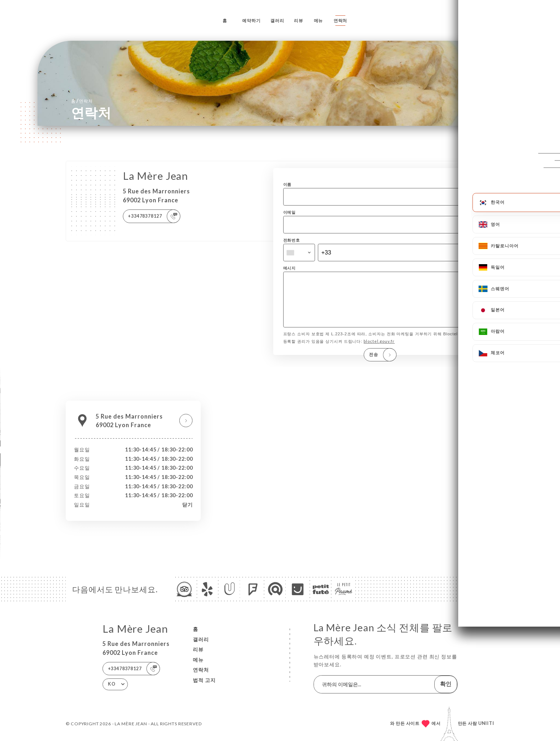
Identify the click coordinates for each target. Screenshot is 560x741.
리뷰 (299, 21)
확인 (446, 684)
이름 (287, 184)
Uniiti (486, 723)
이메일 (290, 212)
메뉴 (319, 21)
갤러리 (277, 21)
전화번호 (292, 240)
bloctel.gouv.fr (379, 351)
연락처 (341, 21)
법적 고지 (204, 680)
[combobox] (299, 253)
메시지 (290, 268)
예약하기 (251, 21)
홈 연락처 (82, 101)
